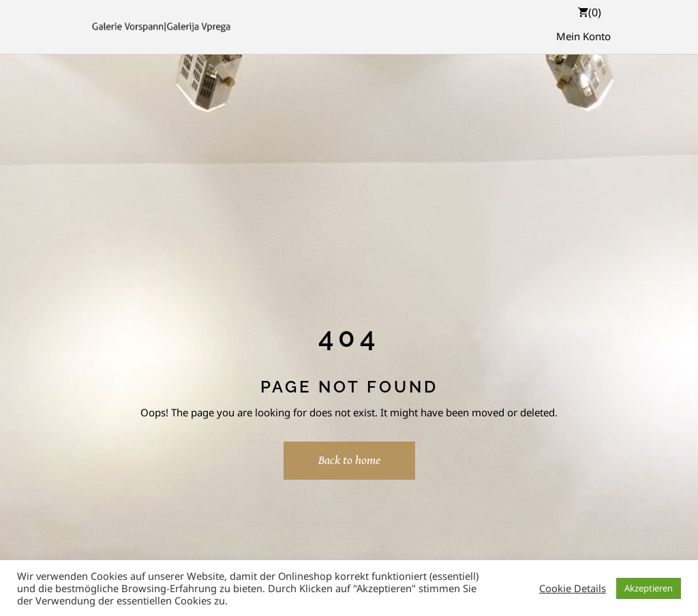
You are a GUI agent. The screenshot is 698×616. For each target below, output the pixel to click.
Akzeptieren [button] (649, 588)
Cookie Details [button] (573, 588)
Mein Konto (583, 36)
